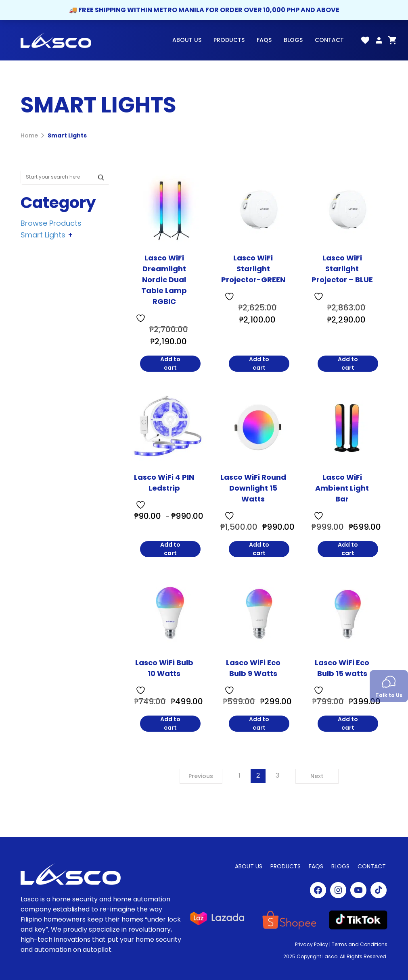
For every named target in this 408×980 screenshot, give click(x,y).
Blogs (293, 40)
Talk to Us (389, 687)
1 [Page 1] (240, 775)
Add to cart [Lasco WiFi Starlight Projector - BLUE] (348, 364)
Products (229, 40)
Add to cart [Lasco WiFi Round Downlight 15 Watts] (259, 549)
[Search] (103, 177)
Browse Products (51, 223)
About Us (187, 40)
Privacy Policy (312, 944)
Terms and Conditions (360, 944)
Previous (201, 776)
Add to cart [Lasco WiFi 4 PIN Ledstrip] (170, 549)
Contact (329, 40)
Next (317, 776)
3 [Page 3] (277, 775)
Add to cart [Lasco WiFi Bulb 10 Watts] (170, 724)
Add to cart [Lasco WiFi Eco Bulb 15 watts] (348, 724)
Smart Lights (67, 135)
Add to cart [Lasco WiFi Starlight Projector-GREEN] (259, 364)
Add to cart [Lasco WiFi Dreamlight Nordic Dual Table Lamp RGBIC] (170, 364)
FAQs (264, 40)
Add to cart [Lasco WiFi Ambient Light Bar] (348, 549)
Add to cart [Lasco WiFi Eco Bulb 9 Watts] (259, 724)
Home (29, 135)
